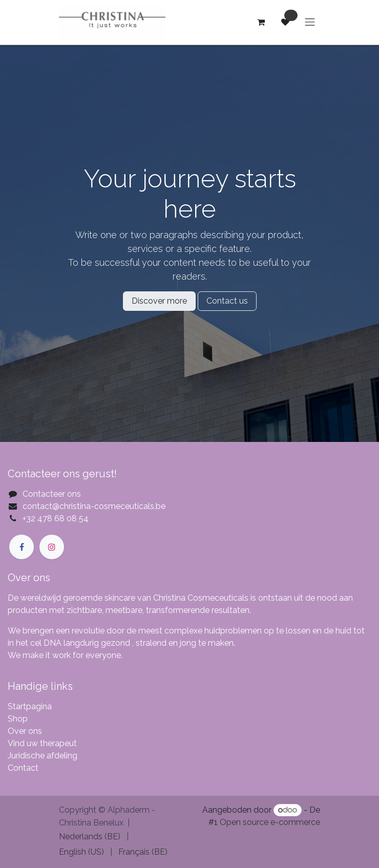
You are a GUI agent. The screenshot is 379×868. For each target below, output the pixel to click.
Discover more (159, 301)
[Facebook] (22, 547)
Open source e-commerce (270, 822)
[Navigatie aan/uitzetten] (310, 22)
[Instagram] (52, 547)
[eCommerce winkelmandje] (261, 22)
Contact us (227, 301)
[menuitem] (90, 837)
